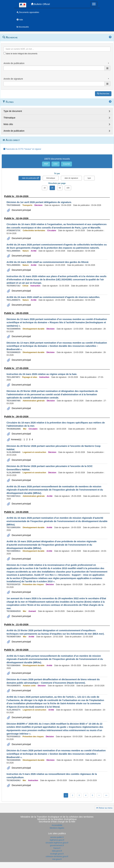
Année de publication (14, 131)
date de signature (71, 178)
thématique (51, 178)
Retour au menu (104, 808)
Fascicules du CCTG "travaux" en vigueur (22, 149)
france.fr (57, 848)
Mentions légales (57, 828)
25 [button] (52, 188)
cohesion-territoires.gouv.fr (57, 856)
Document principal (21, 210)
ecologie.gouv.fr (57, 854)
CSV (56, 164)
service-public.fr (57, 837)
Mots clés (8, 124)
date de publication (29, 178)
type (89, 178)
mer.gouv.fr (57, 859)
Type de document (13, 111)
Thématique (9, 118)
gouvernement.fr (57, 845)
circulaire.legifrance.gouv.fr (57, 843)
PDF (46, 164)
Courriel (67, 164)
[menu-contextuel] (5, 53)
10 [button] (45, 188)
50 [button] (60, 188)
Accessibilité (57, 825)
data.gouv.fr (57, 851)
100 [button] (68, 188)
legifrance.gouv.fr (57, 840)
